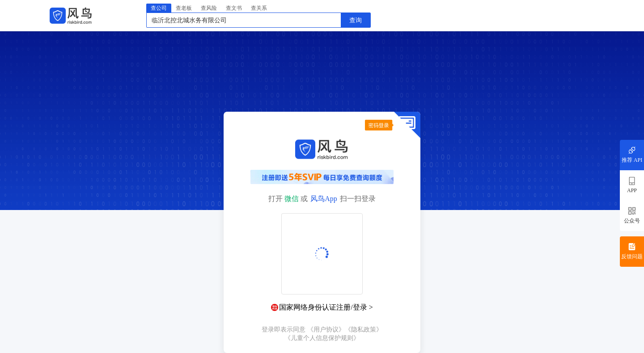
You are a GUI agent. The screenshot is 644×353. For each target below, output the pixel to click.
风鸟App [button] (324, 199)
